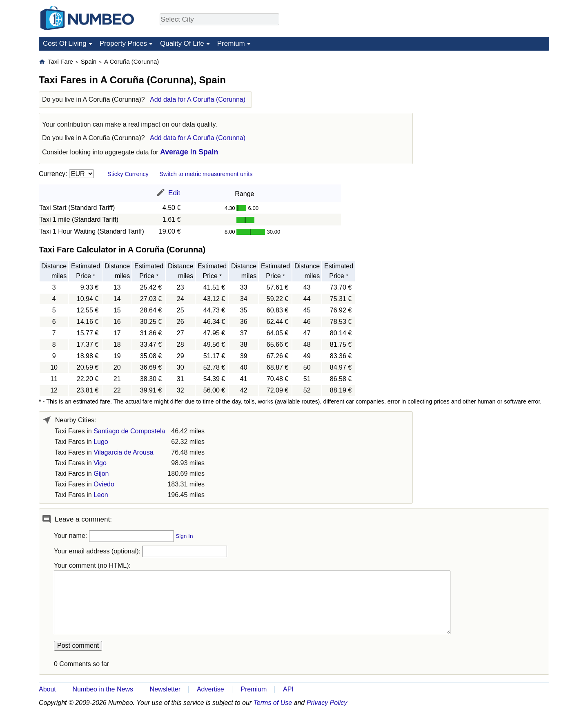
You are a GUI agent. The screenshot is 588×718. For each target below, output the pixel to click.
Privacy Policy (327, 703)
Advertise (210, 689)
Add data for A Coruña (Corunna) (198, 99)
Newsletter (165, 689)
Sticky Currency (128, 174)
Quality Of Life (182, 43)
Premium (231, 43)
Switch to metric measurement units (206, 174)
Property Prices (123, 43)
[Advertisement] (488, 109)
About (47, 689)
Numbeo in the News (103, 689)
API (288, 689)
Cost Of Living (65, 43)
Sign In (184, 536)
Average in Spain (189, 152)
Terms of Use (273, 703)
